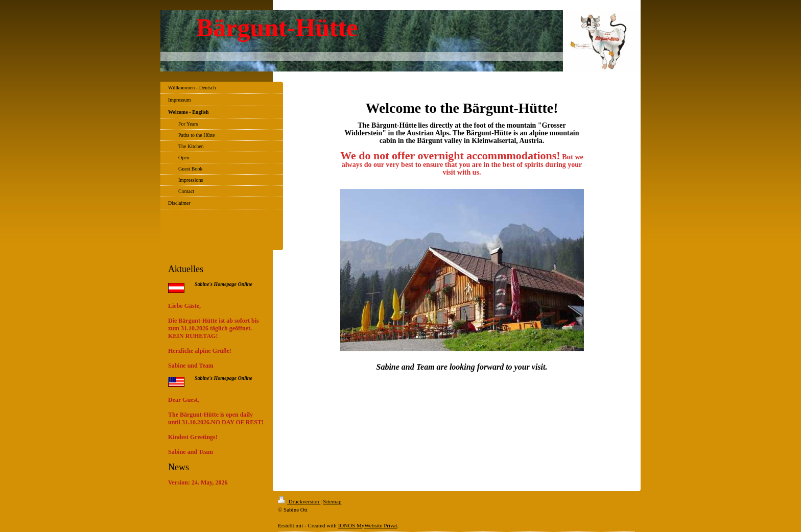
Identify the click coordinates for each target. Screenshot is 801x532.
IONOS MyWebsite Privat (368, 525)
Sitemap (332, 501)
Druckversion (299, 501)
